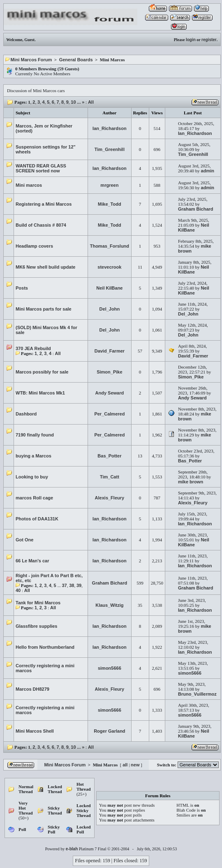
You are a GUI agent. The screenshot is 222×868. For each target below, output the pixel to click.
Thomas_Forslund (110, 246)
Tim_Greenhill (110, 149)
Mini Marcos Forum (31, 60)
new (135, 765)
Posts (22, 288)
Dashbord (26, 414)
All (91, 102)
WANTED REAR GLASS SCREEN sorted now (41, 168)
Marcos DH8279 (32, 689)
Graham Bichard (196, 209)
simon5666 (110, 668)
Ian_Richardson (110, 128)
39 (79, 585)
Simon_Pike (109, 372)
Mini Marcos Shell (35, 731)
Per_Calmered (109, 414)
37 (64, 585)
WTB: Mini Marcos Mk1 (40, 393)
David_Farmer (110, 351)
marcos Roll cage (34, 498)
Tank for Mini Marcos (38, 603)
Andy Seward (110, 393)
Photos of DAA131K (37, 519)
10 (73, 102)
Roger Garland (109, 731)
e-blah (72, 849)
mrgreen (109, 185)
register (209, 40)
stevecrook (109, 267)
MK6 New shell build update (45, 267)
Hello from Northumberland (45, 647)
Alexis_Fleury (110, 498)
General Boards (76, 60)
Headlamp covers (34, 246)
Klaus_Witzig (109, 605)
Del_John (110, 309)
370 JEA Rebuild (33, 348)
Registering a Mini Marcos (44, 204)
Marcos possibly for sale (42, 372)
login (191, 40)
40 (18, 590)
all (125, 765)
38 (72, 585)
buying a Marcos (34, 456)
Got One (24, 540)
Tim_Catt (110, 477)
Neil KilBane (194, 227)
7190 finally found (35, 435)
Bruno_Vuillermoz (197, 694)
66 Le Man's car (32, 561)
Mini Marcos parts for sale (44, 309)
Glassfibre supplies (36, 626)
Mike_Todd (110, 204)
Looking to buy (32, 477)
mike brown (191, 482)
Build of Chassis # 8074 (41, 225)
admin (208, 171)
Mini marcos (29, 185)
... (79, 102)
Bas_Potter (109, 456)
